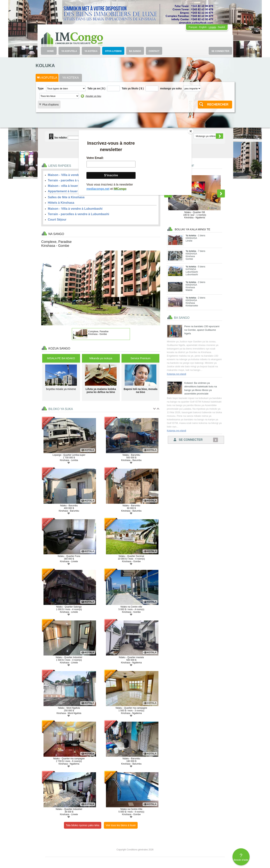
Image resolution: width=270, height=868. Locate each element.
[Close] (191, 131)
